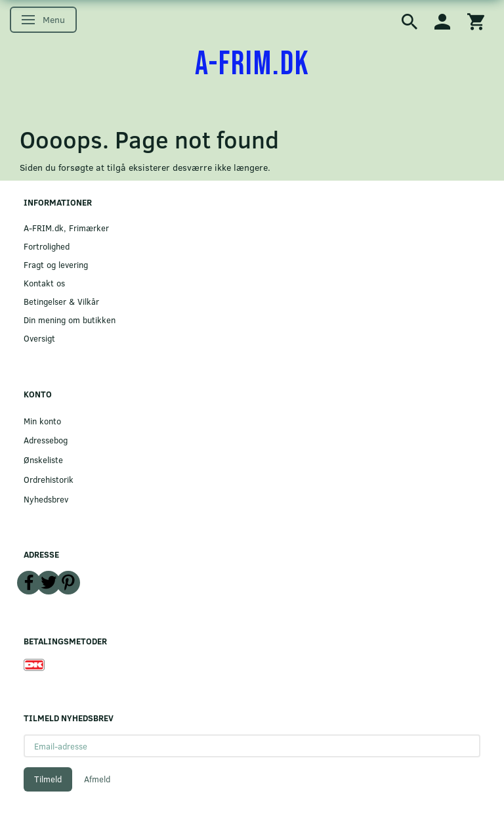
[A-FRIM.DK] (252, 64)
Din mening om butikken (70, 320)
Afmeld (97, 779)
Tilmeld (48, 779)
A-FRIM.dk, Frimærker (66, 228)
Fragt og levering (56, 264)
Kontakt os (44, 283)
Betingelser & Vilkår (61, 301)
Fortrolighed (47, 246)
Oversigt (39, 338)
